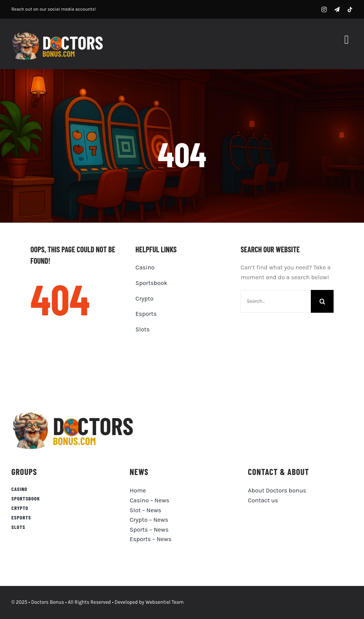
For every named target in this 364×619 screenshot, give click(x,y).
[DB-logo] (59, 34)
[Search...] (276, 301)
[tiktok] (350, 9)
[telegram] (337, 9)
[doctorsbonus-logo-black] (75, 413)
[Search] (322, 301)
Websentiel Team (165, 602)
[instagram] (324, 9)
